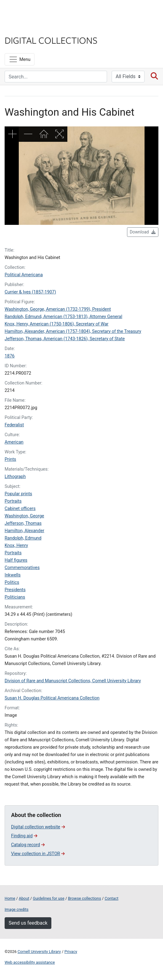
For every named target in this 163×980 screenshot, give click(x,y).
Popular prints (18, 494)
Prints (10, 459)
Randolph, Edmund (23, 538)
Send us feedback (28, 923)
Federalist (14, 425)
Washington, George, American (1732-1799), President (58, 309)
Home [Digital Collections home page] (10, 898)
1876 (10, 356)
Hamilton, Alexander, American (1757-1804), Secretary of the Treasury (73, 331)
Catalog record (28, 845)
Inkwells (13, 575)
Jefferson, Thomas (23, 523)
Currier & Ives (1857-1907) (30, 292)
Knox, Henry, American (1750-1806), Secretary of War (57, 324)
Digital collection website (38, 827)
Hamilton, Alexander (24, 531)
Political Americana (24, 275)
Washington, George (24, 516)
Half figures (16, 560)
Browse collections (85, 898)
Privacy (71, 952)
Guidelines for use (49, 898)
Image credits (17, 909)
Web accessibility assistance (30, 962)
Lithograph (15, 477)
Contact (111, 898)
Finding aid (24, 836)
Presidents (15, 590)
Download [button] (143, 232)
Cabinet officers (20, 509)
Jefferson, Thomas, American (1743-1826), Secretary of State (65, 339)
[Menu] (20, 59)
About (24, 898)
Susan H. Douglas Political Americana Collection (52, 698)
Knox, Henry (16, 546)
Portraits (13, 501)
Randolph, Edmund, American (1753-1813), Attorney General (63, 317)
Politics (12, 582)
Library (23, 28)
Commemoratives (22, 568)
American (14, 442)
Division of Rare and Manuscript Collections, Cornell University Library (73, 681)
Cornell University (35, 12)
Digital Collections (51, 40)
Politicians (15, 597)
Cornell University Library (39, 952)
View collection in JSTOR (38, 854)
